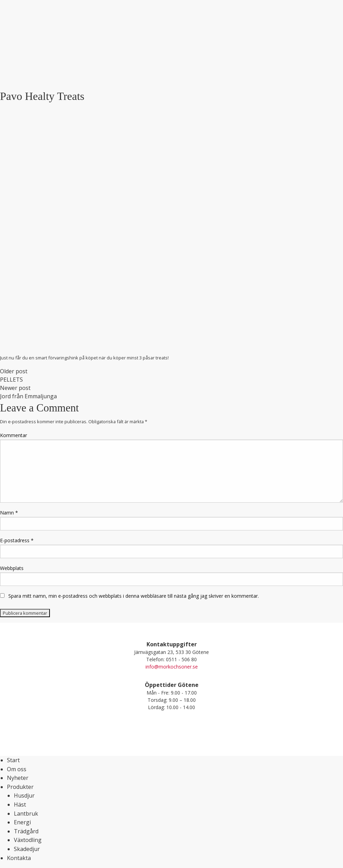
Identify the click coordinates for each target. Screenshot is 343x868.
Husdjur (24, 795)
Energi (22, 822)
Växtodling (28, 840)
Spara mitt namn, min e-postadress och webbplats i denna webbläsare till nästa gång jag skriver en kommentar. (134, 596)
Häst (20, 805)
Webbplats (12, 568)
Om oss (17, 769)
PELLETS (11, 380)
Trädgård (26, 831)
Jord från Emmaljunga (28, 396)
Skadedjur (27, 849)
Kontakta (19, 858)
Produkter (20, 787)
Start (13, 760)
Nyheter (18, 778)
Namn (9, 513)
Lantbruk (26, 814)
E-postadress (17, 540)
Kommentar (14, 435)
